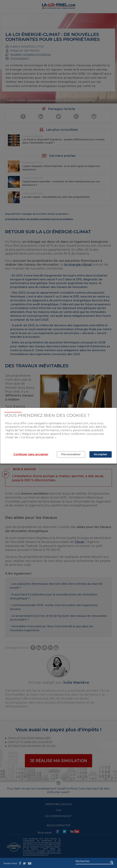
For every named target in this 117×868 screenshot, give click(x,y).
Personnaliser (71, 454)
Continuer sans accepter (31, 454)
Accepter (101, 454)
